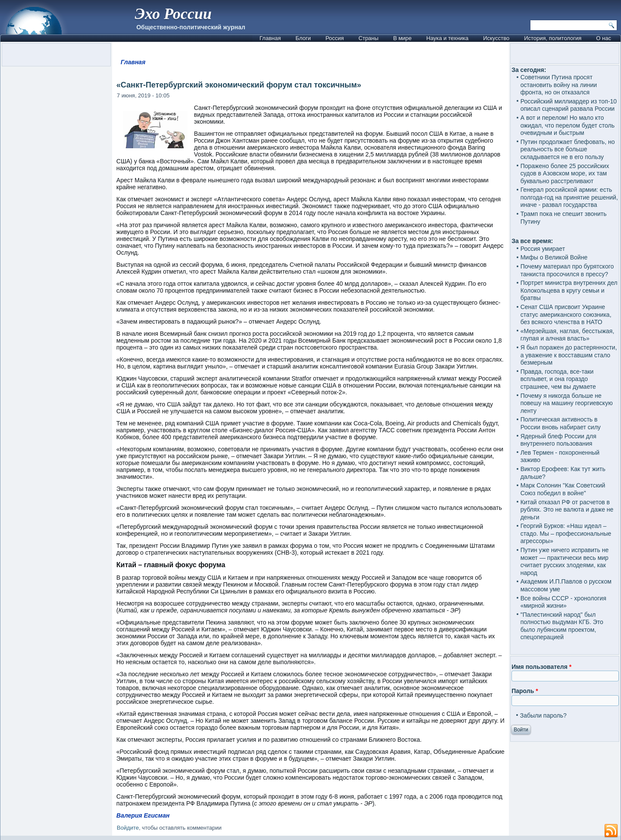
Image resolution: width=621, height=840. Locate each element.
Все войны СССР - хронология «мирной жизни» (563, 602)
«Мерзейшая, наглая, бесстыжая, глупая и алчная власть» (568, 335)
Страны (368, 38)
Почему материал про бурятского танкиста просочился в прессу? (567, 270)
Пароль (525, 691)
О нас (604, 38)
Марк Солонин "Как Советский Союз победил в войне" (563, 489)
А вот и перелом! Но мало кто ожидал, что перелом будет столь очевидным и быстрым (568, 125)
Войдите (128, 828)
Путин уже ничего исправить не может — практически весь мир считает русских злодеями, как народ (565, 561)
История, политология (553, 38)
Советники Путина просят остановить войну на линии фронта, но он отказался (559, 85)
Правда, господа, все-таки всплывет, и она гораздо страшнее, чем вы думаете (558, 379)
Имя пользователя (541, 667)
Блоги (303, 38)
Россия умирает (543, 249)
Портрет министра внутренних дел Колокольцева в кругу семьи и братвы (569, 290)
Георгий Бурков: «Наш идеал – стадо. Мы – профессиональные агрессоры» (566, 533)
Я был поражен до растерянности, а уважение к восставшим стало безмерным (569, 355)
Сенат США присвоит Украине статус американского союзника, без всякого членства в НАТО (566, 314)
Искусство (496, 38)
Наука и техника (448, 38)
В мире (403, 38)
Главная (270, 38)
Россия (335, 38)
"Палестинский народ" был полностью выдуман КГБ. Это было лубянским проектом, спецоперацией (562, 626)
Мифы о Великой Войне (554, 257)
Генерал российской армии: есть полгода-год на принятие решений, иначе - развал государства (569, 197)
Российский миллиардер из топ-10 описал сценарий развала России (569, 105)
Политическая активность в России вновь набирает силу (561, 423)
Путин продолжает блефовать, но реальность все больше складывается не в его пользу (568, 149)
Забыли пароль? (543, 715)
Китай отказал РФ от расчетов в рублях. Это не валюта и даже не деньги (567, 510)
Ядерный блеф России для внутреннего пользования (558, 440)
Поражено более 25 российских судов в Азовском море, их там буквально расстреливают (565, 173)
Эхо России (173, 14)
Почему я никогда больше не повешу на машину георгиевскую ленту (567, 403)
